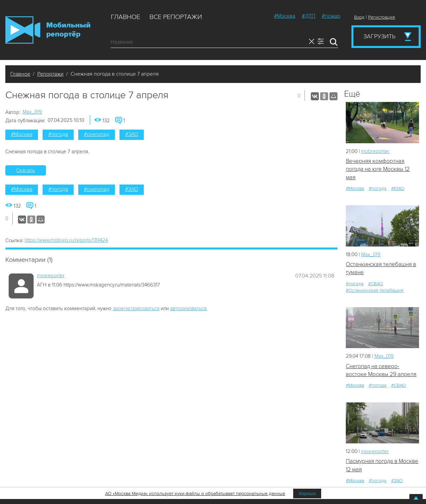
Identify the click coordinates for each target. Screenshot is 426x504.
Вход (359, 17)
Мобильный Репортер (48, 30)
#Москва (285, 16)
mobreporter (375, 151)
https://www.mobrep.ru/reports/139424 (66, 240)
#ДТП (309, 16)
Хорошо (307, 494)
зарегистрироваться (136, 308)
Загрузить (379, 36)
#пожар (331, 16)
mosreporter (51, 275)
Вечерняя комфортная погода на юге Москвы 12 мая (378, 169)
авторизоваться (188, 308)
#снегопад (97, 134)
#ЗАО (132, 134)
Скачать (26, 170)
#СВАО (376, 284)
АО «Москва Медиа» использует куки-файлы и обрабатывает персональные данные (195, 494)
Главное (125, 17)
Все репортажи (176, 17)
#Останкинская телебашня (375, 290)
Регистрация (382, 17)
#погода (58, 134)
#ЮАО (398, 188)
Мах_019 (32, 112)
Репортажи (50, 74)
